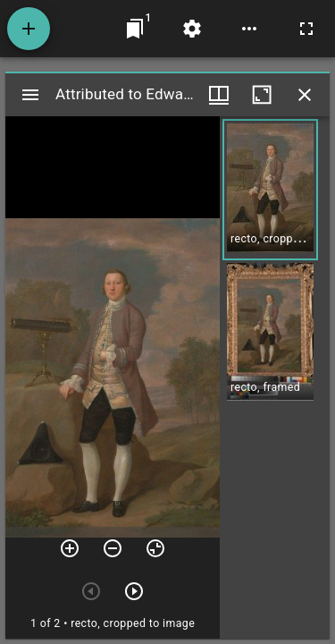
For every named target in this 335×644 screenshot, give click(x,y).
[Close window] (305, 95)
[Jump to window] (135, 29)
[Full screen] (306, 29)
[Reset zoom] (155, 548)
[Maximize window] (262, 95)
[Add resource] (29, 29)
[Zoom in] (70, 548)
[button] (270, 190)
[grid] (275, 377)
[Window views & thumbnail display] (219, 95)
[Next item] (134, 591)
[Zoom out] (113, 548)
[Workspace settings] (192, 29)
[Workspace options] (249, 29)
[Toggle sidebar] (30, 95)
